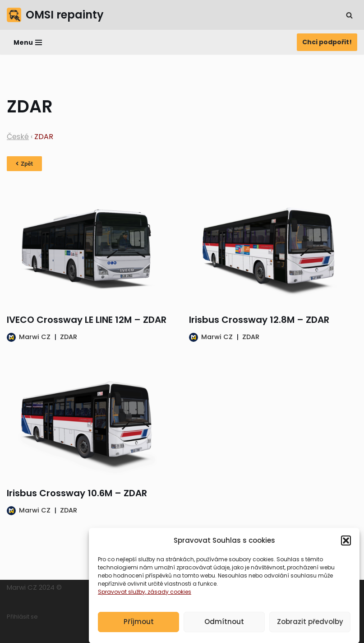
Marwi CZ (35, 337)
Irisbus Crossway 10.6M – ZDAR (77, 493)
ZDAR (69, 337)
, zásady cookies (168, 597)
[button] (346, 545)
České (18, 137)
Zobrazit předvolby (310, 627)
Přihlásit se (22, 617)
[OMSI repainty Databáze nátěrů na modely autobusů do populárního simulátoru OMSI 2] (55, 15)
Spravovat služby (122, 597)
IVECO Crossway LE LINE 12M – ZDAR (87, 320)
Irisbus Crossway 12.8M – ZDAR (259, 320)
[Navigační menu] (28, 42)
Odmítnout (224, 627)
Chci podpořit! (327, 42)
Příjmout (139, 627)
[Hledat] (349, 15)
